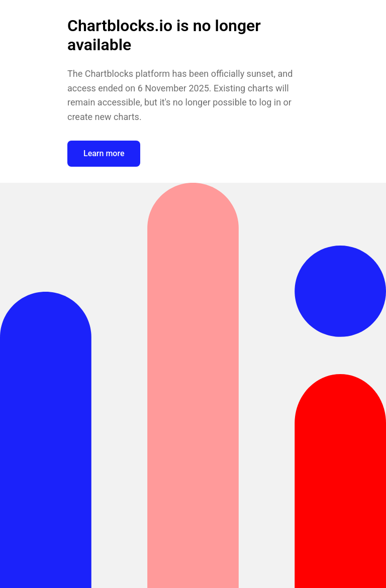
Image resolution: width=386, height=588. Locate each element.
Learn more (104, 153)
